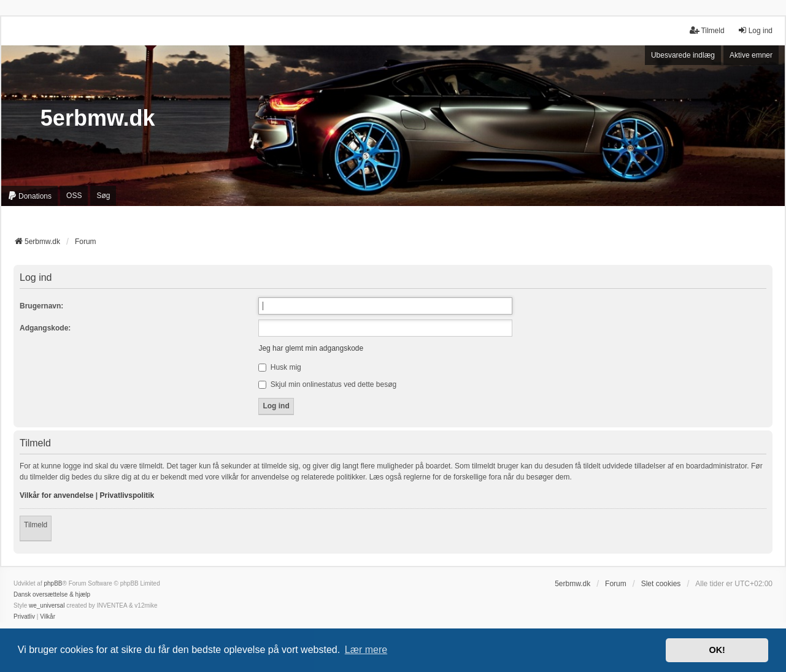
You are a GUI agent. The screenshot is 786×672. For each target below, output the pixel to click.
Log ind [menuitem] (755, 30)
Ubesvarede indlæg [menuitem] (683, 55)
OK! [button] (717, 650)
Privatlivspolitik (127, 495)
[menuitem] (29, 196)
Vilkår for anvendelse (57, 495)
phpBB (53, 583)
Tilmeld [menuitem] (707, 30)
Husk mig (279, 367)
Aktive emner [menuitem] (751, 55)
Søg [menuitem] (103, 196)
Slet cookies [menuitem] (661, 584)
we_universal (47, 605)
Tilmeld (36, 525)
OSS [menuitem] (74, 196)
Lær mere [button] (366, 650)
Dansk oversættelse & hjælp (52, 594)
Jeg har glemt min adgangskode (311, 348)
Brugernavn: (41, 306)
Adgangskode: (45, 328)
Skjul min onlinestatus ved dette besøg (327, 384)
